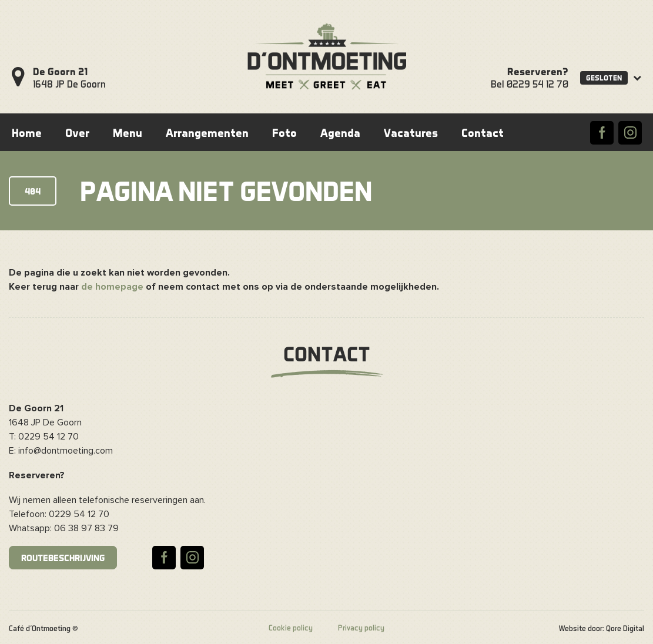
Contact (483, 133)
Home (27, 133)
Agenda (340, 133)
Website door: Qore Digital (602, 628)
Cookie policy (291, 628)
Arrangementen (207, 133)
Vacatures (411, 133)
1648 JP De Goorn (69, 78)
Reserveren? (538, 71)
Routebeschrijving (63, 558)
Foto (284, 133)
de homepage (112, 287)
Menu (128, 133)
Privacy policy (361, 628)
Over (77, 133)
